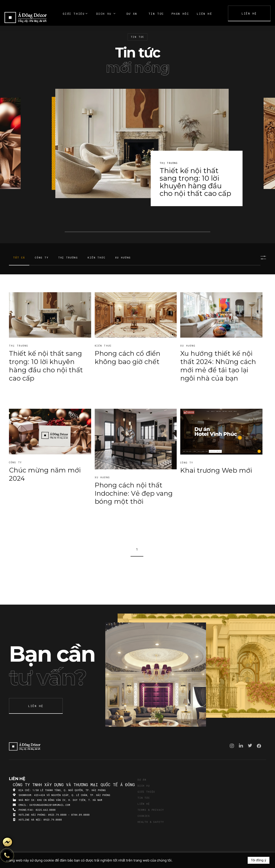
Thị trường (68, 257)
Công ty (42, 257)
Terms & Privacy (151, 810)
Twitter (250, 745)
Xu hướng (123, 257)
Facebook (259, 746)
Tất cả (19, 257)
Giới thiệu (146, 792)
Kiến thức (96, 257)
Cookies (144, 816)
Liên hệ (144, 804)
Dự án (142, 780)
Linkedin (241, 745)
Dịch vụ (144, 786)
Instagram (232, 746)
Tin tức (144, 798)
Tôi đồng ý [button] (259, 860)
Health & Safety (151, 822)
